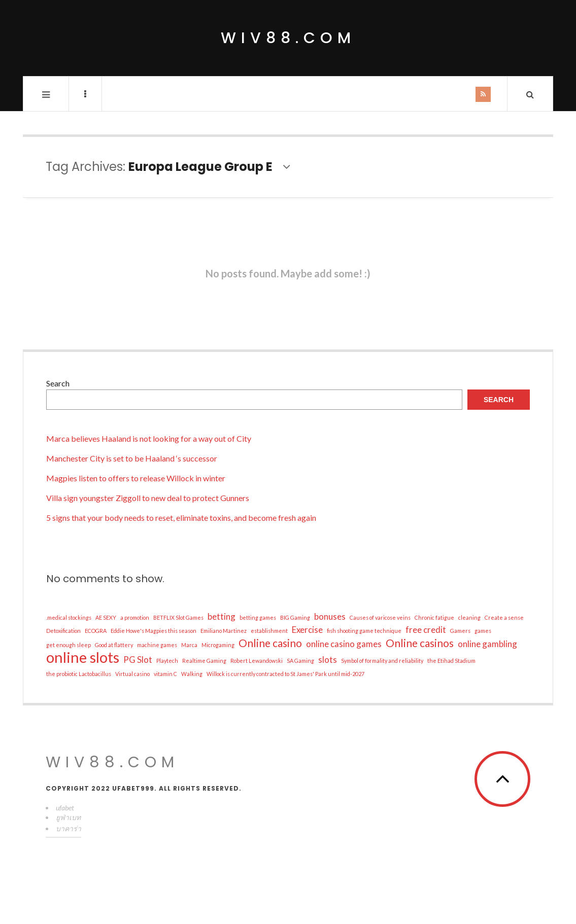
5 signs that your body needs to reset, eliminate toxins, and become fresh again (181, 518)
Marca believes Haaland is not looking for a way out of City (149, 438)
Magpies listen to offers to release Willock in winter (136, 478)
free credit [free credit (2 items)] (426, 630)
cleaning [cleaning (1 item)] (469, 617)
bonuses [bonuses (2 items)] (330, 616)
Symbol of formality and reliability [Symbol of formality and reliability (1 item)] (382, 661)
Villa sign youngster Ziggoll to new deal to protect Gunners (148, 498)
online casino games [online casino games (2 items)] (344, 644)
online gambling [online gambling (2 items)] (487, 644)
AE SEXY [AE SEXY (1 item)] (106, 617)
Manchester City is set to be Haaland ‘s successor (132, 458)
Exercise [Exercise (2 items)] (307, 630)
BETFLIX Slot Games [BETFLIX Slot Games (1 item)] (178, 617)
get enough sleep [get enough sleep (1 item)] (69, 645)
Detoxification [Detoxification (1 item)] (63, 631)
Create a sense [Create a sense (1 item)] (504, 617)
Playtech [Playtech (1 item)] (167, 661)
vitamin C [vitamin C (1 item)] (165, 674)
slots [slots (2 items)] (328, 660)
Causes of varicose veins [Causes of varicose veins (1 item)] (380, 617)
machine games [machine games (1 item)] (157, 645)
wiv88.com (288, 38)
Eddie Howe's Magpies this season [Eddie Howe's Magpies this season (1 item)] (154, 631)
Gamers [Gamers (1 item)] (460, 631)
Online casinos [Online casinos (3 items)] (420, 643)
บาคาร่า (69, 828)
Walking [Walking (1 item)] (192, 674)
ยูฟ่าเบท (68, 817)
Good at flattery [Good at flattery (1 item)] (114, 645)
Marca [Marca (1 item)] (189, 645)
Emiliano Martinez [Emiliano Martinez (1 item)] (224, 631)
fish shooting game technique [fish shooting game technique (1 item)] (364, 631)
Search (58, 383)
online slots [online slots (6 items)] (83, 657)
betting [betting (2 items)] (222, 616)
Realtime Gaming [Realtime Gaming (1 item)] (204, 661)
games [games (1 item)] (483, 631)
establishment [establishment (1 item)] (269, 631)
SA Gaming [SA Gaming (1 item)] (300, 661)
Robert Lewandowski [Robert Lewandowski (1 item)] (257, 661)
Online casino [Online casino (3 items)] (270, 643)
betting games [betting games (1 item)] (258, 617)
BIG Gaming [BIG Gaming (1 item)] (295, 617)
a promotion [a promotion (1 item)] (135, 617)
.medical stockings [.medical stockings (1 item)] (69, 617)
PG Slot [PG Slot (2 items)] (138, 660)
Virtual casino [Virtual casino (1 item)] (132, 674)
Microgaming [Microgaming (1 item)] (218, 645)
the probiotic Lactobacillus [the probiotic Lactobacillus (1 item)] (79, 674)
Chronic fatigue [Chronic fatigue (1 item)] (434, 617)
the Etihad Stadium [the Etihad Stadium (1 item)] (451, 661)
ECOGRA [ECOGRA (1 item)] (96, 631)
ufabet (65, 808)
